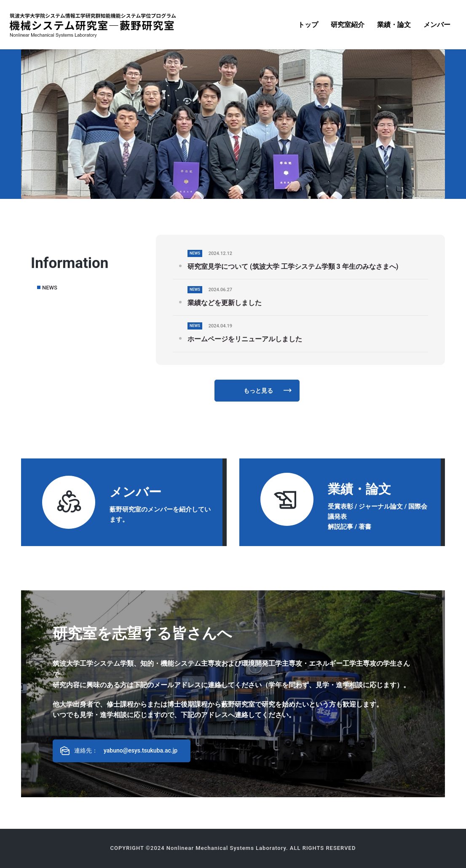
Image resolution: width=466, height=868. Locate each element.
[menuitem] (308, 25)
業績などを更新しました (225, 303)
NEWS (50, 288)
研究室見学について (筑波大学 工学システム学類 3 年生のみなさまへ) (293, 267)
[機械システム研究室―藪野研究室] (93, 25)
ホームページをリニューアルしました (245, 339)
